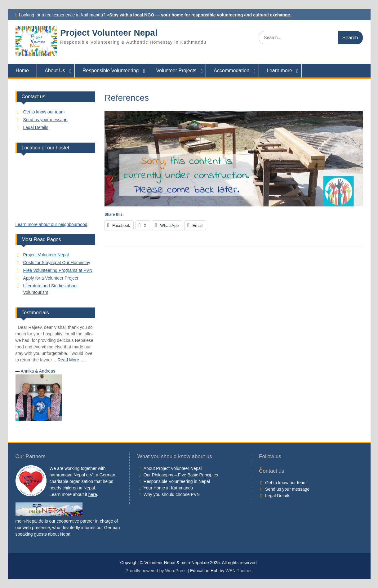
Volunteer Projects (176, 71)
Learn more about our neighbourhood (51, 224)
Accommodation (231, 71)
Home (22, 71)
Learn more (279, 71)
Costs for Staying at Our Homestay (57, 263)
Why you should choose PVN (172, 494)
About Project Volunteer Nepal (173, 468)
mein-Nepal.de (30, 521)
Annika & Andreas (38, 371)
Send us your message (45, 120)
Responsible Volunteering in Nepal (177, 481)
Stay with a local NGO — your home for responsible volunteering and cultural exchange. (200, 15)
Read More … (71, 360)
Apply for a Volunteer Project (51, 278)
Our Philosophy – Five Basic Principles (181, 475)
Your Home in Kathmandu (168, 488)
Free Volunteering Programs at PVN (58, 270)
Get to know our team (44, 112)
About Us (55, 71)
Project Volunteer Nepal (109, 33)
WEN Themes (239, 571)
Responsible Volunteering (111, 71)
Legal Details (36, 127)
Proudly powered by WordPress (156, 571)
